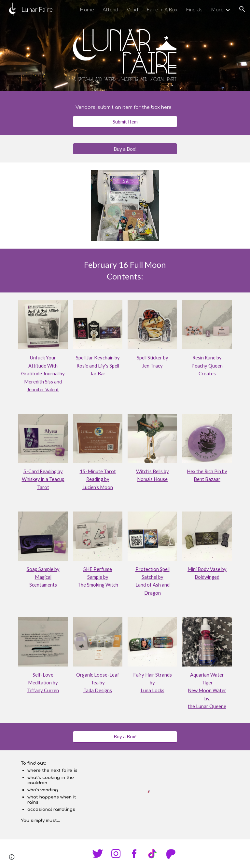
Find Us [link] (194, 9)
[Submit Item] (125, 122)
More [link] (217, 9)
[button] (242, 9)
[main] (125, 107)
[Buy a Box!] (125, 149)
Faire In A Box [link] (162, 9)
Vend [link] (132, 9)
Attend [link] (110, 9)
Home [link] (87, 9)
